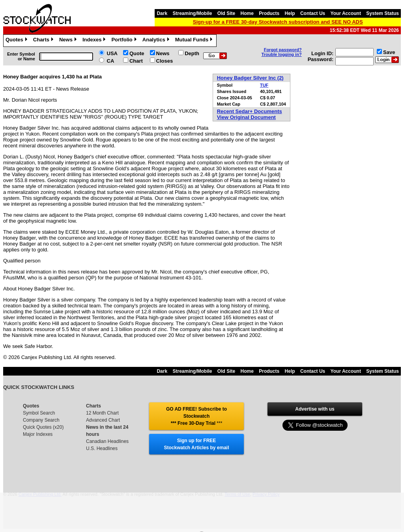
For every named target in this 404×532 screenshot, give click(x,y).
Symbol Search (39, 413)
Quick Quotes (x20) (43, 427)
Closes (165, 61)
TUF (264, 85)
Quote (137, 53)
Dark (162, 13)
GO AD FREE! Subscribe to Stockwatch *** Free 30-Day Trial (196, 416)
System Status (382, 13)
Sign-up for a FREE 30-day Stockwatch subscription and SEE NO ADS (278, 22)
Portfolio (125, 41)
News (69, 41)
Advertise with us (315, 409)
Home (247, 13)
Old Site (226, 13)
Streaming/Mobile (192, 13)
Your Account (346, 13)
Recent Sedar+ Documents (250, 111)
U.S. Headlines (102, 448)
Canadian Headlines (107, 441)
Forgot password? (283, 50)
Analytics (157, 41)
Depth (192, 53)
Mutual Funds (195, 41)
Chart (136, 61)
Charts (44, 41)
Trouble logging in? (282, 54)
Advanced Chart (103, 420)
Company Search (41, 420)
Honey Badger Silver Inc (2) (250, 78)
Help (290, 13)
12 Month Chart (102, 413)
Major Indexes (38, 434)
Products (269, 13)
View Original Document (246, 117)
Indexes (95, 41)
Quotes (17, 41)
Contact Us (313, 13)
